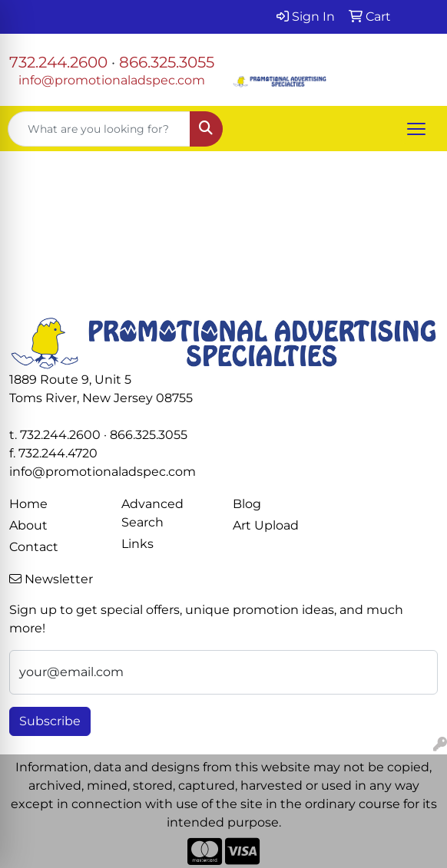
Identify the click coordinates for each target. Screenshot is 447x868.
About (28, 525)
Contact (34, 547)
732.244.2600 (58, 62)
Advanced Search (152, 513)
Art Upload (266, 525)
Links (137, 544)
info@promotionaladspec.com (112, 80)
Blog (247, 504)
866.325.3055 (167, 62)
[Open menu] (416, 129)
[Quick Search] (99, 129)
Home (28, 504)
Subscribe (50, 721)
